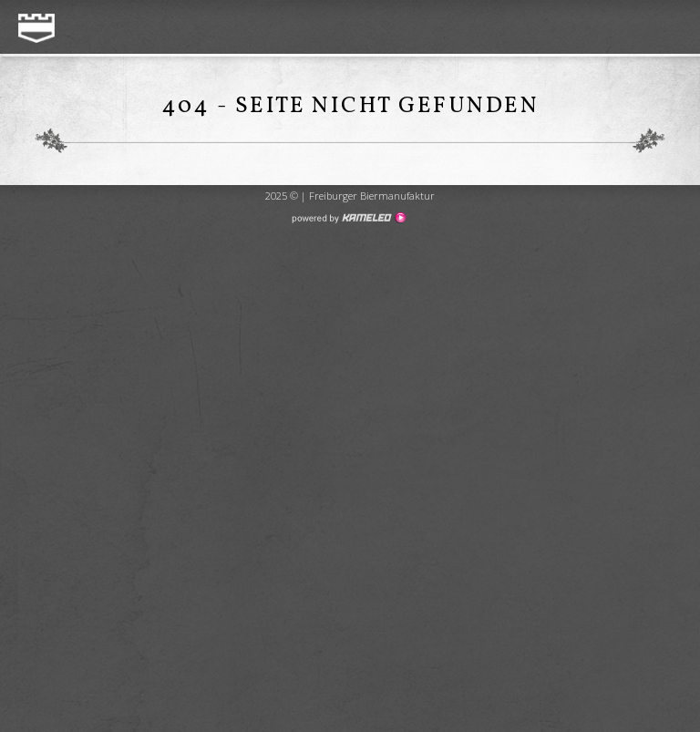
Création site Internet (348, 218)
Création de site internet (350, 281)
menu (666, 28)
